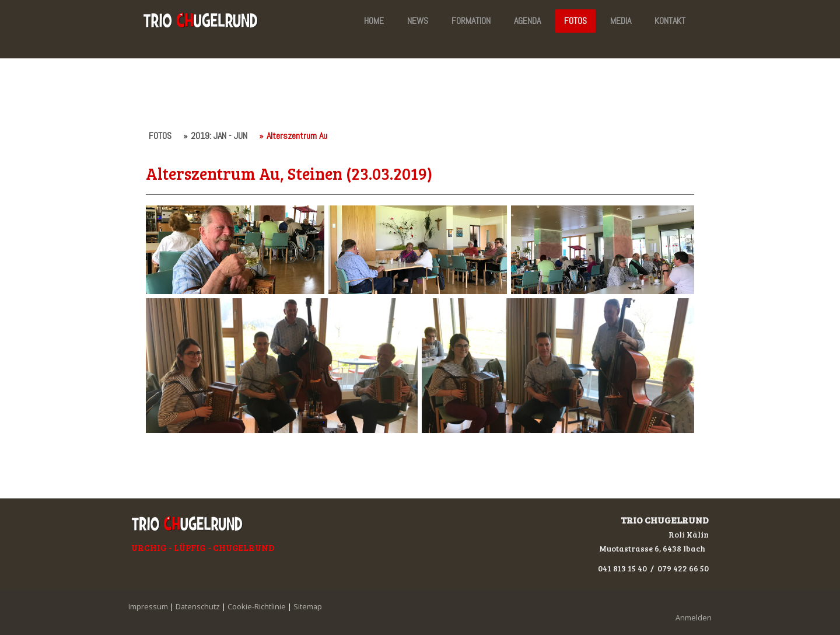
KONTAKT (670, 21)
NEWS (418, 21)
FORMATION (471, 21)
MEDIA (621, 21)
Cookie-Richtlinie (257, 606)
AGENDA (527, 21)
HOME (374, 21)
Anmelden (694, 617)
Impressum (148, 606)
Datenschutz (198, 606)
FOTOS (575, 21)
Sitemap (308, 606)
